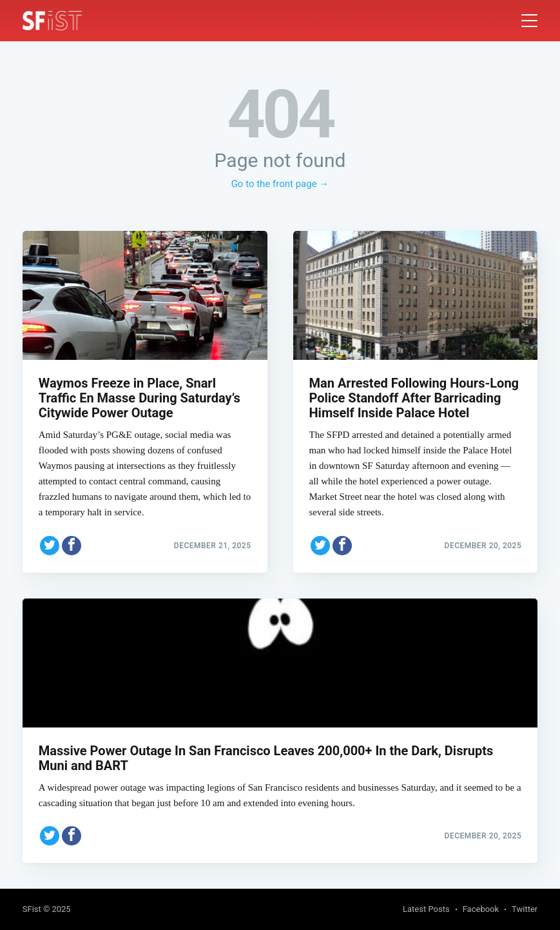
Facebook (481, 909)
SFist (32, 909)
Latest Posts (426, 909)
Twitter (525, 909)
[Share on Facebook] (72, 546)
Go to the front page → (280, 184)
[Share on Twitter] (50, 546)
